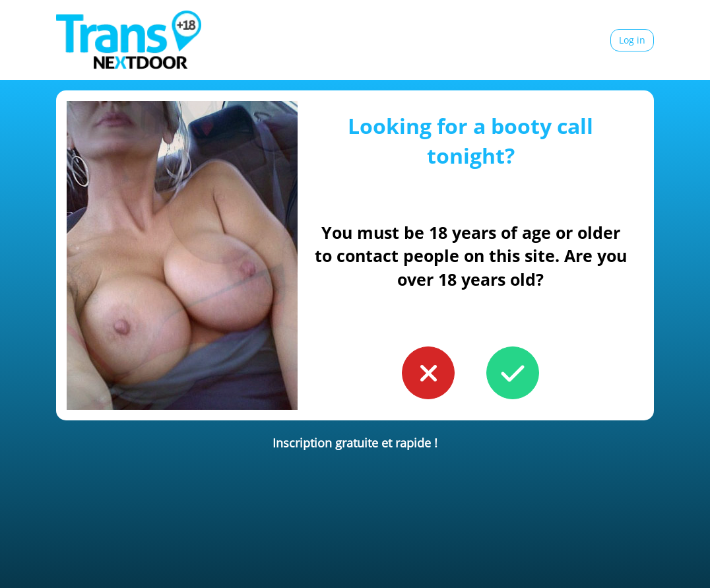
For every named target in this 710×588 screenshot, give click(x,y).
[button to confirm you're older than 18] (513, 373)
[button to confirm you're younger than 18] (428, 373)
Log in (632, 40)
